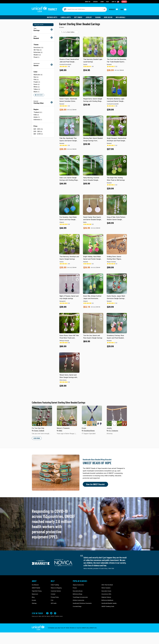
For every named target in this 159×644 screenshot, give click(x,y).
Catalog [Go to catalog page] (95, 2)
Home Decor (108, 17)
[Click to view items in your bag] (124, 9)
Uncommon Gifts (106, 594)
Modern (37, 55)
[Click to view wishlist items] (113, 9)
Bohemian (38, 52)
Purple (37, 82)
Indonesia (38, 120)
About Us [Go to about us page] (88, 2)
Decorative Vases (106, 591)
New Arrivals (121, 17)
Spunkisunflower (89, 431)
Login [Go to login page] (102, 2)
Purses (75, 588)
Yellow (37, 89)
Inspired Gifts (52, 17)
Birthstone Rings (78, 594)
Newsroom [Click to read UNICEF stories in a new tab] (35, 594)
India (36, 115)
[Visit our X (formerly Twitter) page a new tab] (51, 613)
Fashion (98, 17)
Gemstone (38, 48)
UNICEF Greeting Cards (108, 606)
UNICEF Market (36, 588)
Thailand (38, 112)
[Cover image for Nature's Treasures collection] (67, 416)
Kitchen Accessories (78, 600)
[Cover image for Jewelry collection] (117, 416)
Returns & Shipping (56, 588)
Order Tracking (55, 585)
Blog (33, 597)
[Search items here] (82, 9)
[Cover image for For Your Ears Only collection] (42, 416)
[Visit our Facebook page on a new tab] (47, 613)
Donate (34, 600)
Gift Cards (54, 603)
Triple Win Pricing (37, 591)
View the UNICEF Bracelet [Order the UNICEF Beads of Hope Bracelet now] (95, 484)
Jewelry (89, 17)
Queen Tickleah (39, 431)
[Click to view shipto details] (116, 2)
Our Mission (35, 585)
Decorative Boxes (78, 591)
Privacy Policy (55, 597)
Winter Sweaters (106, 588)
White (37, 87)
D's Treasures (113, 431)
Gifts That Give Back (107, 585)
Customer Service (56, 591)
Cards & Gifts (66, 17)
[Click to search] (104, 9)
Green (37, 84)
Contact (53, 594)
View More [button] (39, 95)
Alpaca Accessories (78, 585)
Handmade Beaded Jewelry (109, 603)
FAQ (52, 600)
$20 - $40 (38, 129)
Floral (36, 57)
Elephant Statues (106, 597)
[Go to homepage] (45, 9)
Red (36, 77)
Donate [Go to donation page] (124, 2)
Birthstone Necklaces (107, 600)
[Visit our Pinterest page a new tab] (55, 613)
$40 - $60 (38, 131)
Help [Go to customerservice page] (108, 2)
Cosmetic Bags (77, 606)
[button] (77, 39)
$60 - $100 (38, 134)
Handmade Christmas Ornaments (82, 603)
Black (36, 92)
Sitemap (34, 603)
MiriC (61, 431)
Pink (36, 80)
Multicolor (38, 75)
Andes (37, 117)
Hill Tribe (38, 50)
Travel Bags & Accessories (80, 597)
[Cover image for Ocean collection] (92, 416)
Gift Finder (78, 17)
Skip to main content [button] (79, 0)
